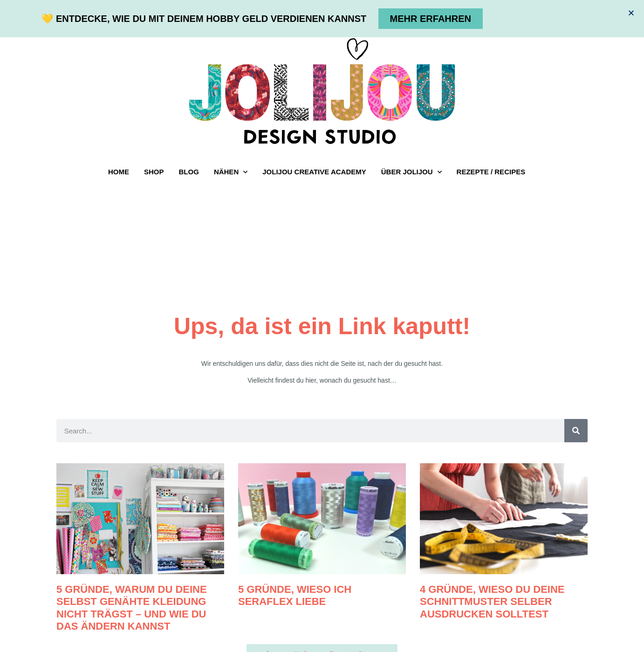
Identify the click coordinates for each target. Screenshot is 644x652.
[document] (322, 326)
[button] (631, 13)
